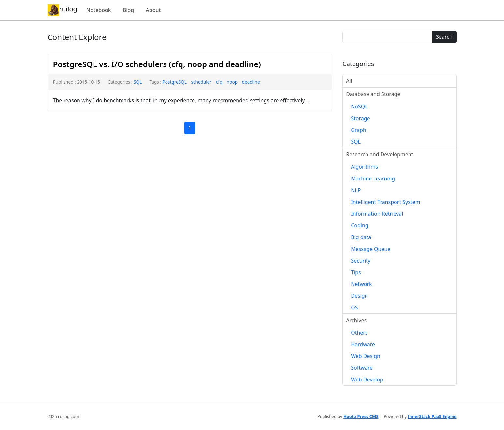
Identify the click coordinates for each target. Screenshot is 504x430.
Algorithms (364, 167)
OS (354, 308)
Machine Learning (373, 179)
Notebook (99, 10)
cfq (219, 82)
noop (232, 82)
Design (359, 296)
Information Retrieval (377, 214)
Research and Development (380, 154)
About (153, 10)
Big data (361, 237)
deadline (251, 82)
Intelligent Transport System (386, 202)
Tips (356, 272)
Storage (360, 118)
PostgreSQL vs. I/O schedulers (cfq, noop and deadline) (157, 64)
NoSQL (359, 107)
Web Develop (367, 380)
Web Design (366, 356)
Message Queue (371, 249)
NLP (356, 190)
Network (361, 284)
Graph (359, 130)
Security (361, 261)
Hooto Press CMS (361, 416)
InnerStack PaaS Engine (432, 416)
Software (362, 368)
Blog (128, 10)
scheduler (201, 82)
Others (359, 333)
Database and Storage (373, 94)
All (349, 81)
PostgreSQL (174, 82)
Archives (356, 320)
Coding (360, 225)
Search (444, 37)
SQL (138, 82)
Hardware (363, 344)
